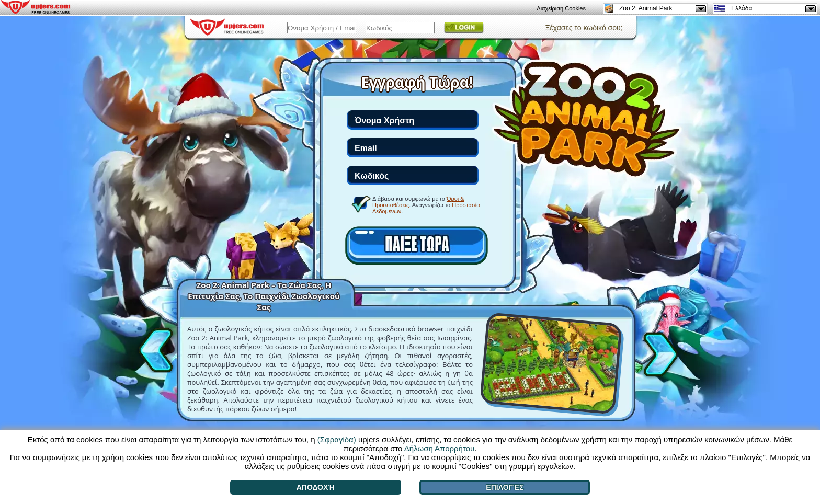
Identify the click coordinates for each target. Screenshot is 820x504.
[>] (658, 356)
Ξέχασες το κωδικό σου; (584, 28)
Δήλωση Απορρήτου (439, 448)
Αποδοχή (316, 487)
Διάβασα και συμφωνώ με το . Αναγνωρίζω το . (426, 205)
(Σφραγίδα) (337, 439)
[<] (158, 349)
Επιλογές (505, 487)
